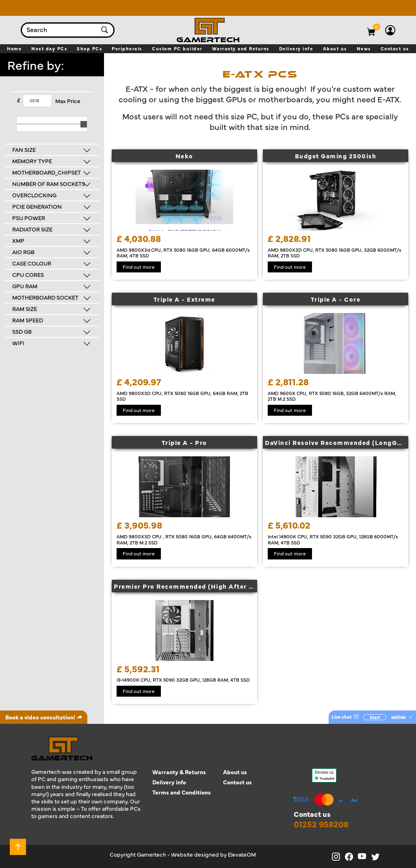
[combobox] (60, 30)
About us (235, 772)
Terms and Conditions (182, 792)
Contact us (237, 782)
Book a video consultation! (44, 717)
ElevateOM (242, 854)
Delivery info (169, 782)
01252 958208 (321, 824)
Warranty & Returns (179, 772)
